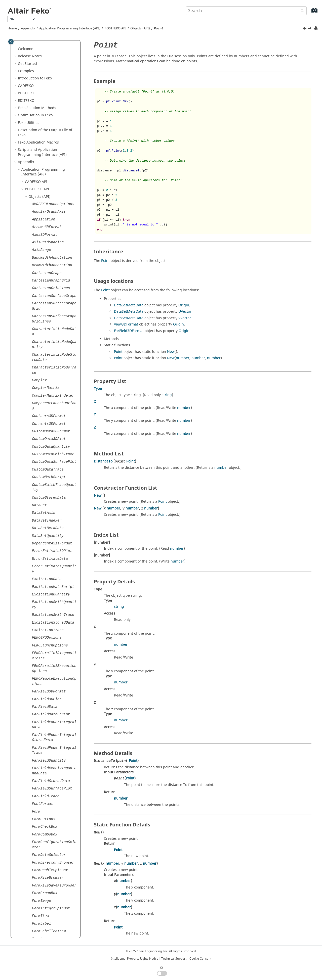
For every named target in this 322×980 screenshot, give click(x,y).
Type (98, 389)
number (183, 358)
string (167, 395)
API (115, 28)
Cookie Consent (200, 959)
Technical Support (174, 959)
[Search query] (246, 11)
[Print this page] (316, 29)
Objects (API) (140, 28)
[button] (30, 44)
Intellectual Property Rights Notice (134, 959)
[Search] (301, 11)
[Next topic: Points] (310, 29)
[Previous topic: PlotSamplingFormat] (305, 29)
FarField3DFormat (129, 331)
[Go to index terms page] (309, 13)
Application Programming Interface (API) (70, 28)
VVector (185, 318)
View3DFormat (126, 324)
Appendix (28, 28)
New (171, 352)
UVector (185, 312)
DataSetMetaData (129, 305)
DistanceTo (103, 461)
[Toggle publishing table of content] (11, 42)
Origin (184, 305)
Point (105, 261)
